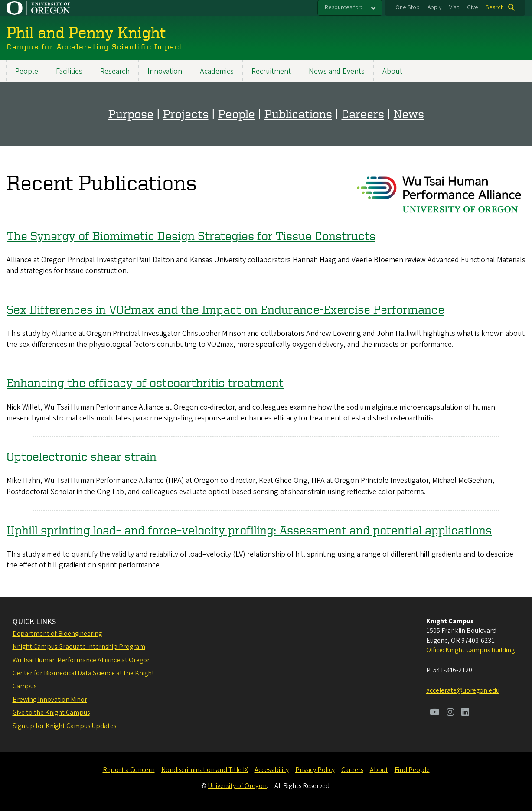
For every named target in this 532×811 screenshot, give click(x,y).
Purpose (131, 114)
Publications (298, 114)
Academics (217, 71)
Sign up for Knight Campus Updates (64, 726)
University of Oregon (237, 786)
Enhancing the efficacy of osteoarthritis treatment (145, 383)
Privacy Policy (315, 770)
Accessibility (272, 770)
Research (115, 71)
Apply (434, 7)
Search (495, 7)
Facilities (69, 71)
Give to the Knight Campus (51, 713)
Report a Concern (129, 770)
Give (473, 7)
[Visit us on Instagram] (450, 713)
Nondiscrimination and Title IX (205, 770)
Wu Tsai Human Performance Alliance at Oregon (82, 660)
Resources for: (343, 7)
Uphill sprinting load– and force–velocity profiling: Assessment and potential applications (249, 530)
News (409, 114)
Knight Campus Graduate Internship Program (79, 647)
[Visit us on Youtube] (435, 713)
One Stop (408, 7)
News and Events (337, 71)
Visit (454, 7)
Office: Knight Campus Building (470, 650)
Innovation (165, 71)
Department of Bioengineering (57, 634)
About (392, 71)
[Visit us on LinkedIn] (465, 713)
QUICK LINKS (34, 622)
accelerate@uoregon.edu (463, 690)
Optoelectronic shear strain (82, 456)
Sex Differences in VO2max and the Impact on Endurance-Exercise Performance (225, 309)
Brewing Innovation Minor (50, 700)
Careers (363, 114)
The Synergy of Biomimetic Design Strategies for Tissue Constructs (191, 236)
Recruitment (271, 71)
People (27, 71)
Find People (412, 770)
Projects (186, 114)
